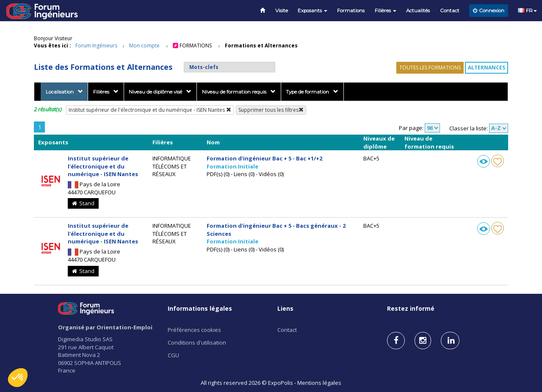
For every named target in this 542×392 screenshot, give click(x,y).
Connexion (489, 11)
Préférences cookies (194, 330)
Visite (282, 11)
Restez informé (411, 308)
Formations (351, 11)
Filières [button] (386, 11)
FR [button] (527, 11)
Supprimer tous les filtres (271, 110)
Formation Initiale (232, 166)
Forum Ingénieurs (96, 46)
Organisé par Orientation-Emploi (105, 327)
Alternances (487, 68)
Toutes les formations (430, 68)
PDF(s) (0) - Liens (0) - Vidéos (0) (245, 174)
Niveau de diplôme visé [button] (160, 92)
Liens (285, 308)
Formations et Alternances (261, 46)
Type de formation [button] (312, 92)
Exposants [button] (312, 11)
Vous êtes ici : (53, 46)
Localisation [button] (64, 92)
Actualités (418, 11)
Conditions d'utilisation (197, 342)
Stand (83, 203)
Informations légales (200, 308)
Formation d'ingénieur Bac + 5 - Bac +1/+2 (264, 158)
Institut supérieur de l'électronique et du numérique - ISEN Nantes (150, 110)
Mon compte (144, 46)
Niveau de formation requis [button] (239, 92)
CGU (173, 355)
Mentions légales (319, 383)
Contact (450, 11)
